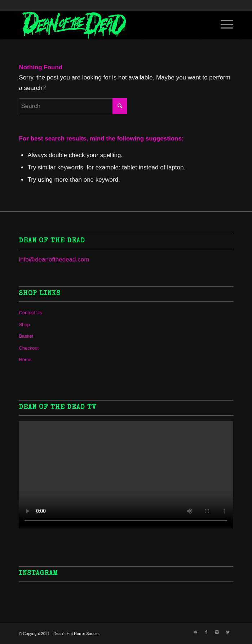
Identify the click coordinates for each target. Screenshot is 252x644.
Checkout (29, 348)
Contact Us (30, 313)
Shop (24, 325)
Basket (26, 336)
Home (25, 360)
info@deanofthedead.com (54, 260)
